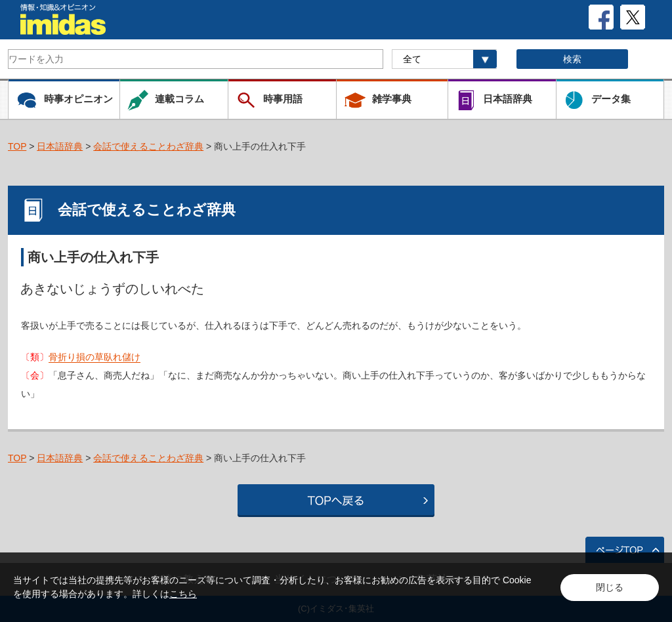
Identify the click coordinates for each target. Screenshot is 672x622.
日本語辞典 (60, 146)
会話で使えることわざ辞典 (148, 146)
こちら (183, 594)
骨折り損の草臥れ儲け (94, 357)
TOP (17, 146)
